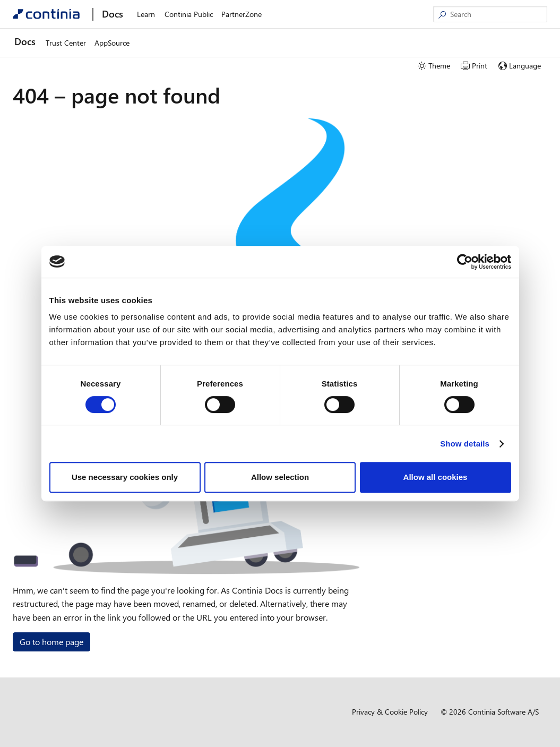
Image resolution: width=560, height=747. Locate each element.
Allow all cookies (436, 477)
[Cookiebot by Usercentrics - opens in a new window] (465, 262)
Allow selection (280, 477)
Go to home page (51, 642)
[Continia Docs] (46, 14)
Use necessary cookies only (125, 477)
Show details (465, 444)
